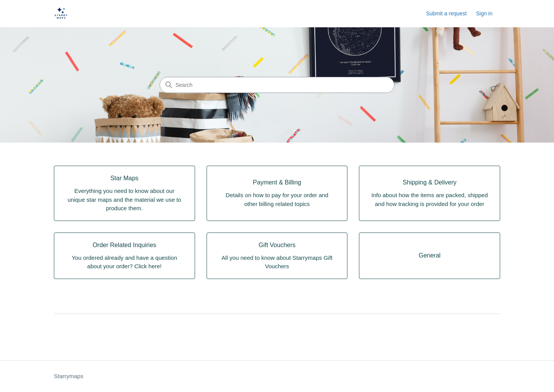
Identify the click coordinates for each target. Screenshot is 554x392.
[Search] (277, 85)
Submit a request (446, 13)
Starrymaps (69, 376)
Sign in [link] (484, 13)
